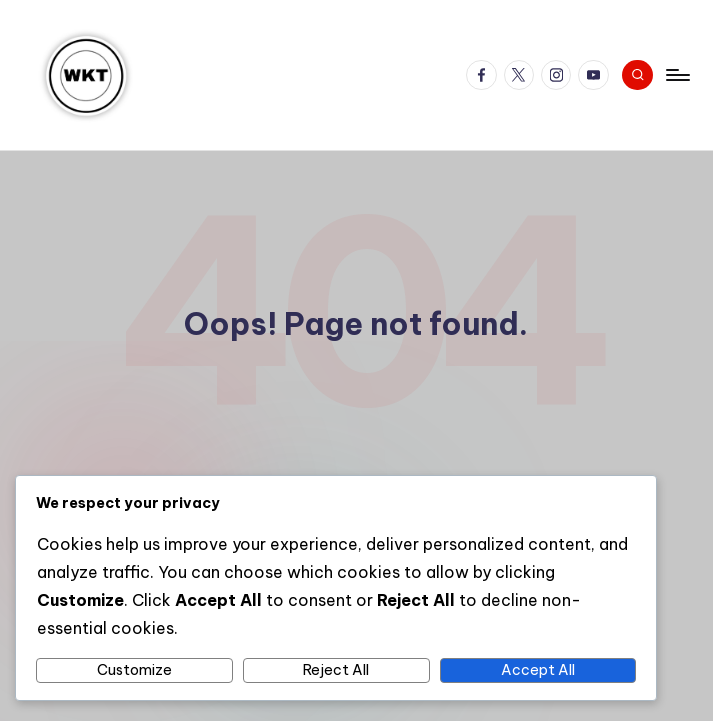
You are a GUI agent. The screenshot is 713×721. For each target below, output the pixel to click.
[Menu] (676, 75)
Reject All (336, 670)
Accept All (538, 670)
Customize (134, 670)
